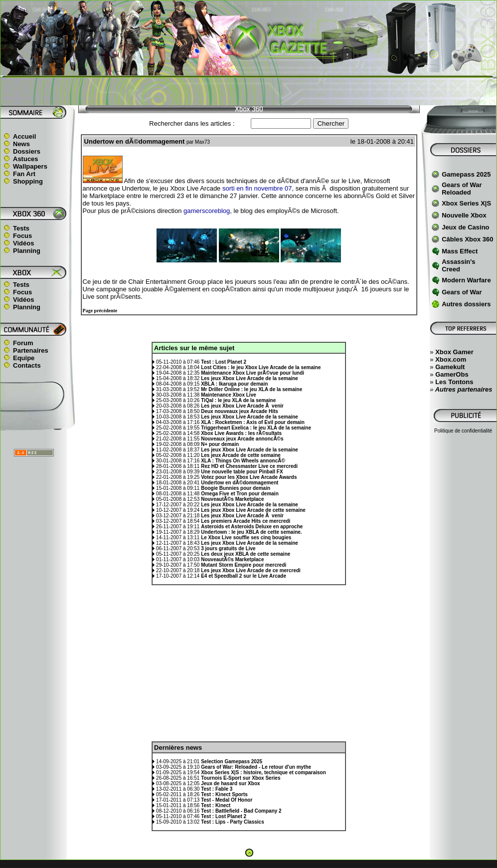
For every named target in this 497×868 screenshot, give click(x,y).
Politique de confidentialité (463, 431)
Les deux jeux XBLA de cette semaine (246, 554)
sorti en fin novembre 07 (257, 188)
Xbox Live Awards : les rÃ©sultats (241, 433)
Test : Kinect (216, 805)
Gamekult (450, 367)
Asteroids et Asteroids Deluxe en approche (252, 527)
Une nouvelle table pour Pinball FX (242, 472)
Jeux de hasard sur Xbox (230, 783)
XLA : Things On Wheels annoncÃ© (243, 461)
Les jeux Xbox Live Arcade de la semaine (249, 378)
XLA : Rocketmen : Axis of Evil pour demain (253, 422)
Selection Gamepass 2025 (232, 761)
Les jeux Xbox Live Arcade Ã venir (242, 406)
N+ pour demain (220, 444)
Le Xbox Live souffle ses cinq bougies (246, 538)
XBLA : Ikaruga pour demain (234, 384)
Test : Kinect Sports (224, 794)
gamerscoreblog (207, 211)
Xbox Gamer (454, 352)
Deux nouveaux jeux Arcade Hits (240, 411)
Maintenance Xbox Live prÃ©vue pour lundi (252, 373)
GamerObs (452, 374)
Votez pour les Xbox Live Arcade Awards (249, 477)
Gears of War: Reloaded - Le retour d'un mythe (256, 767)
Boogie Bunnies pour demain (236, 488)
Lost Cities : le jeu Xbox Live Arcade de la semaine (261, 367)
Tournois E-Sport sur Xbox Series (241, 778)
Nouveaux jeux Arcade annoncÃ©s (242, 439)
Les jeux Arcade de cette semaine (241, 455)
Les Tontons (454, 382)
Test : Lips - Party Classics (233, 822)
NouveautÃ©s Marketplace (232, 499)
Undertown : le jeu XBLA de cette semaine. (251, 532)
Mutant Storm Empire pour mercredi (244, 565)
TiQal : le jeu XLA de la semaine (238, 400)
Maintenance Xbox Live (229, 395)
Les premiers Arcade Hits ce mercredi (246, 521)
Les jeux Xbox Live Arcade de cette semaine (253, 510)
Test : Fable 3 (217, 789)
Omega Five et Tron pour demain (240, 494)
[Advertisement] (249, 90)
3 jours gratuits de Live (228, 548)
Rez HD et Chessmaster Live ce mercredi (249, 466)
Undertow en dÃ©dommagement (240, 483)
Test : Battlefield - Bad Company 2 (241, 811)
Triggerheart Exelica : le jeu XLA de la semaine (256, 428)
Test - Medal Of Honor (227, 800)
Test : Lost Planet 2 (224, 362)
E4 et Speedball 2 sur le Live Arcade (244, 576)
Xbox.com (451, 359)
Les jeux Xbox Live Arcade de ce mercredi (251, 570)
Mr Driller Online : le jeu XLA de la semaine (251, 389)
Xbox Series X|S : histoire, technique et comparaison (263, 772)
